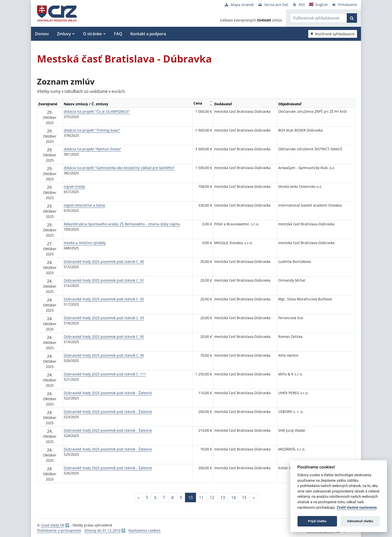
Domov (42, 34)
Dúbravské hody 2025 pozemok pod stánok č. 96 (104, 355)
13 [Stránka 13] (223, 497)
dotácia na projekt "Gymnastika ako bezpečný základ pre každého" (119, 168)
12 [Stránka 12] (212, 497)
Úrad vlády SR (53, 525)
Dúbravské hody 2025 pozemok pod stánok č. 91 (104, 280)
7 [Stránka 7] (164, 497)
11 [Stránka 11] (201, 497)
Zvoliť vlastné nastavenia (357, 508)
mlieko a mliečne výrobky (85, 243)
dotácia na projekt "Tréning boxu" (92, 130)
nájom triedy (74, 186)
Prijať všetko (317, 521)
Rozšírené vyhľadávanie (333, 34)
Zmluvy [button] (64, 34)
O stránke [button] (92, 34)
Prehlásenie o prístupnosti (59, 530)
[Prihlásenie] (344, 5)
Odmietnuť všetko (360, 521)
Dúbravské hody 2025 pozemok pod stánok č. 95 (104, 337)
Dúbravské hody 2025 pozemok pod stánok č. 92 (104, 299)
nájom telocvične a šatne (84, 205)
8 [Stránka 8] (172, 497)
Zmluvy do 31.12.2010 (102, 530)
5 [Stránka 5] (147, 497)
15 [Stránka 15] (244, 497)
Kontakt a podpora (148, 34)
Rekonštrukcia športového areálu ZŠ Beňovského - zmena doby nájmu (122, 224)
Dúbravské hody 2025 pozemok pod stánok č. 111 (105, 374)
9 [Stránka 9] (181, 497)
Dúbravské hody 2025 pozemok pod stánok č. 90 (104, 261)
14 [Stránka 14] (233, 497)
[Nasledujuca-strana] (254, 497)
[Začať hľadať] (352, 18)
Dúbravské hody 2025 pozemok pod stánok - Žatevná (108, 393)
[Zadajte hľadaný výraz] (318, 18)
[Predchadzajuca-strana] (138, 497)
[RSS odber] (299, 5)
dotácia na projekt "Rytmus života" (92, 149)
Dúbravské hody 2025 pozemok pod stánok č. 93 (104, 318)
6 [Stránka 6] (155, 497)
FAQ (118, 34)
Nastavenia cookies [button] (144, 530)
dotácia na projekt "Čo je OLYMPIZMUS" (97, 111)
